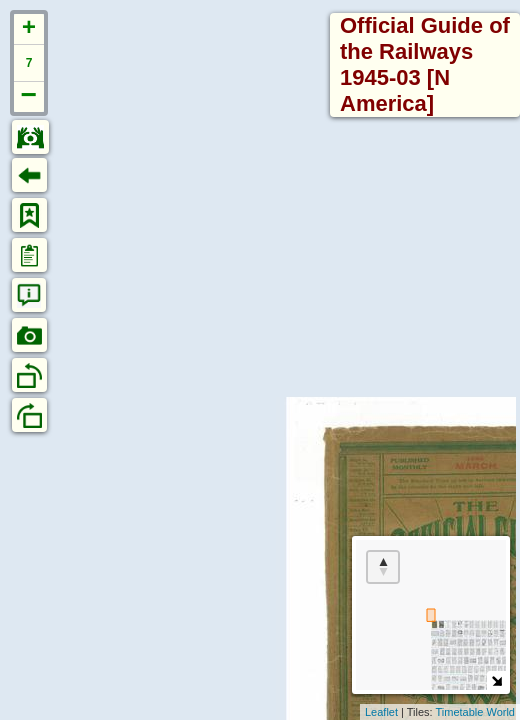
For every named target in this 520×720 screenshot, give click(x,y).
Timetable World (475, 712)
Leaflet (381, 712)
